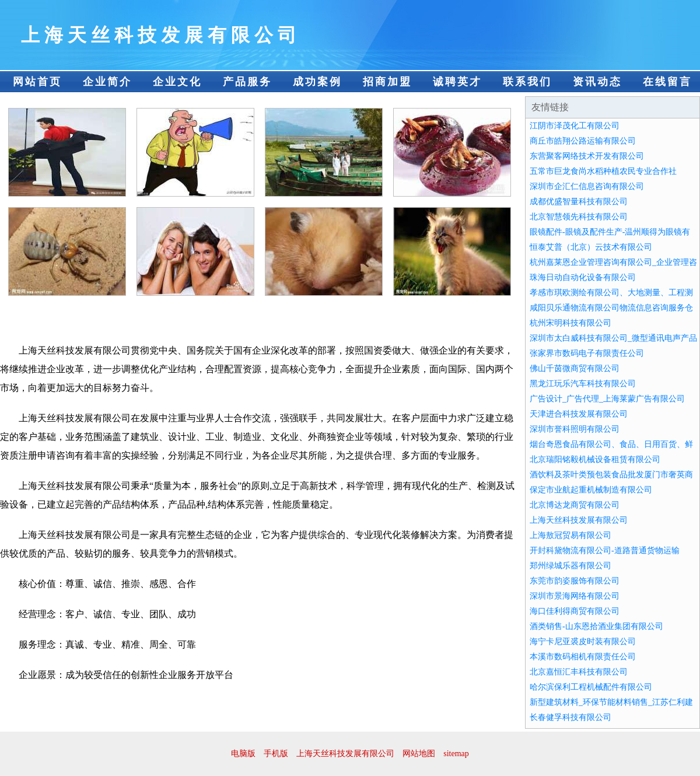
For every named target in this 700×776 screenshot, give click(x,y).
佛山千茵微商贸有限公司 (575, 368)
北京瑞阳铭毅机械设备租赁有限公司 (595, 459)
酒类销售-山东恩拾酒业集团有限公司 (596, 626)
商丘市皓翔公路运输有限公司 (583, 141)
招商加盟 (387, 82)
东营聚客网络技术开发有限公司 (587, 156)
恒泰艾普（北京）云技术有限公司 (591, 247)
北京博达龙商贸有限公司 (575, 505)
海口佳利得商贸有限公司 (575, 611)
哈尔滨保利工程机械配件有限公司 (591, 687)
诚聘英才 (457, 82)
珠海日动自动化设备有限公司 (583, 277)
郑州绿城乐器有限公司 (570, 566)
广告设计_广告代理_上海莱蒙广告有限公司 (607, 399)
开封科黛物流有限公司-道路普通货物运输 (605, 550)
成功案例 (317, 82)
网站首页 (37, 82)
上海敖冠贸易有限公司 (570, 535)
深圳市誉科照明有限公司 (575, 429)
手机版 (276, 754)
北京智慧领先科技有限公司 (579, 217)
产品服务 (247, 82)
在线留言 (667, 82)
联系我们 (527, 82)
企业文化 (177, 82)
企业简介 (107, 82)
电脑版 (243, 754)
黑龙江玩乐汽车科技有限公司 (583, 384)
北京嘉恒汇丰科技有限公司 (579, 672)
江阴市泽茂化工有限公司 (575, 126)
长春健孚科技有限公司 (570, 717)
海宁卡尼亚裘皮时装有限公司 (583, 642)
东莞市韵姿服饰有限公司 (575, 581)
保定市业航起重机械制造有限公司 (591, 490)
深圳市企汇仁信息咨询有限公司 (587, 186)
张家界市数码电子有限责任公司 (587, 353)
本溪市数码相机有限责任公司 (583, 657)
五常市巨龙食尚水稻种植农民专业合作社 (603, 171)
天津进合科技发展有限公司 (579, 414)
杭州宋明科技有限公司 (570, 323)
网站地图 (419, 754)
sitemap (456, 754)
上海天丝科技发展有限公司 (579, 520)
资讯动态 (597, 82)
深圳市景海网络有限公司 (575, 596)
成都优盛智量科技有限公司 (579, 202)
